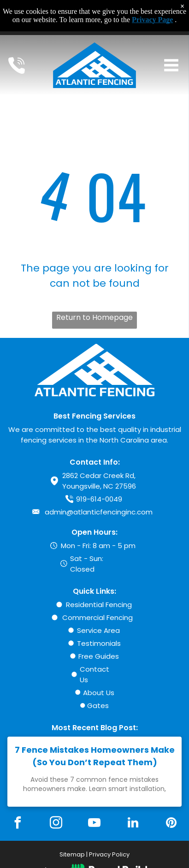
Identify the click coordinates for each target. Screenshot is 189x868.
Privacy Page (152, 20)
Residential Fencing (99, 605)
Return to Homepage (94, 317)
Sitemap (72, 854)
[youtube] (94, 824)
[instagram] (56, 824)
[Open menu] (171, 65)
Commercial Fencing (97, 617)
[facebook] (18, 824)
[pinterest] (171, 824)
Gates (98, 706)
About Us (99, 693)
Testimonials (99, 643)
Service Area (98, 630)
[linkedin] (133, 824)
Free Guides (99, 656)
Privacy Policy (109, 854)
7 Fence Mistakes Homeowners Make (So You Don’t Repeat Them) (95, 756)
